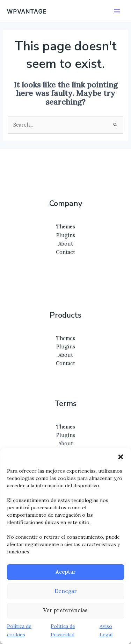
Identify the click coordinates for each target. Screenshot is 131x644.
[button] (121, 457)
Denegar (66, 591)
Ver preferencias (65, 610)
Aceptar (66, 572)
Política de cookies (19, 630)
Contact (65, 252)
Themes (65, 227)
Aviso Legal (106, 630)
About (66, 244)
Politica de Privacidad (63, 630)
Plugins (66, 235)
